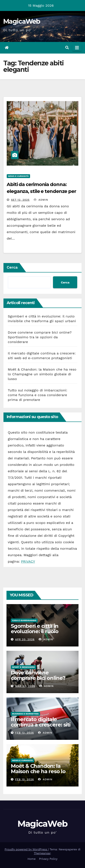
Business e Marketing (25, 714)
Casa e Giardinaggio (24, 620)
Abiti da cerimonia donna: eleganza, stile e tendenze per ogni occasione (41, 191)
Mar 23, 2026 (25, 686)
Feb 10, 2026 (25, 779)
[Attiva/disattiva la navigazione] (77, 48)
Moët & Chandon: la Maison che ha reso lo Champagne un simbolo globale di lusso (42, 374)
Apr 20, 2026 (25, 639)
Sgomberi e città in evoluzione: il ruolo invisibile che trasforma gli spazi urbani (40, 634)
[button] (67, 48)
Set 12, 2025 (20, 200)
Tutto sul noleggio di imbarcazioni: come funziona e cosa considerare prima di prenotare (38, 395)
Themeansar (42, 853)
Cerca (12, 267)
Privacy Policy (48, 859)
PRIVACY (28, 561)
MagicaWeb (22, 21)
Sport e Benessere (23, 667)
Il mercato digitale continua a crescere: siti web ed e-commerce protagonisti (41, 727)
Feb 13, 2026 (25, 733)
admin (41, 200)
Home (31, 859)
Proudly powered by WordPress (26, 849)
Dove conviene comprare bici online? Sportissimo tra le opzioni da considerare (40, 337)
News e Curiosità (18, 176)
